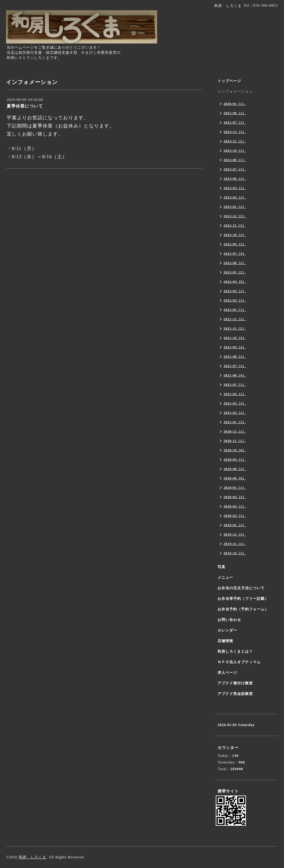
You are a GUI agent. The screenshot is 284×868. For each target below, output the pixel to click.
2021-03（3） (235, 403)
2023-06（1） (235, 178)
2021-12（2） (235, 319)
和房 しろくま (32, 857)
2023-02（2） (235, 197)
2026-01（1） (235, 104)
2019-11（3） (235, 544)
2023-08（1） (235, 160)
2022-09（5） (235, 244)
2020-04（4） (235, 497)
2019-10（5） (235, 553)
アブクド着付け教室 (235, 683)
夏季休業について (25, 106)
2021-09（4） (235, 347)
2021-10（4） (235, 338)
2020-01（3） (235, 525)
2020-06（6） (235, 478)
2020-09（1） (235, 459)
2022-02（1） (235, 300)
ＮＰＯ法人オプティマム (239, 662)
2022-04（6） (235, 281)
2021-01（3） (235, 422)
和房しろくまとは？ (235, 651)
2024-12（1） (235, 132)
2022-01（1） (235, 310)
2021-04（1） (235, 394)
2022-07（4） (235, 253)
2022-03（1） (235, 291)
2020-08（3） (235, 469)
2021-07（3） (235, 366)
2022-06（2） (235, 263)
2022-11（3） (235, 225)
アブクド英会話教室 (235, 694)
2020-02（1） (235, 516)
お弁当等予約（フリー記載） (243, 599)
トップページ (229, 81)
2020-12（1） (235, 431)
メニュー (225, 577)
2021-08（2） (235, 356)
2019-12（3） (235, 534)
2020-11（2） (235, 441)
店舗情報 (225, 641)
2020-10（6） (235, 450)
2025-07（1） (235, 122)
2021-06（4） (235, 375)
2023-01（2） (235, 207)
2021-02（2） (235, 413)
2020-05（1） (235, 487)
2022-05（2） (235, 272)
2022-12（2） (235, 216)
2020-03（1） (235, 506)
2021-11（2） (235, 328)
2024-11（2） (235, 141)
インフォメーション (235, 92)
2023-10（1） (235, 150)
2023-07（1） (235, 169)
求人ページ (227, 673)
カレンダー (227, 630)
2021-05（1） (235, 384)
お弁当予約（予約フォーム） (243, 609)
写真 (221, 567)
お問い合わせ (229, 620)
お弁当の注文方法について (241, 588)
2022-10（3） (235, 235)
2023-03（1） (235, 188)
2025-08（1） (235, 113)
